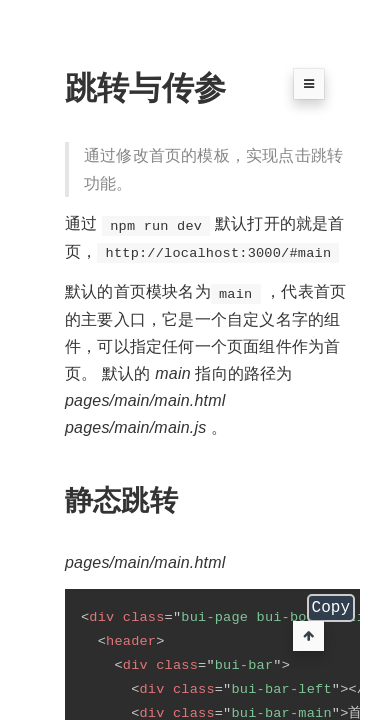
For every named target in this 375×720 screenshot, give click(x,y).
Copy (331, 610)
